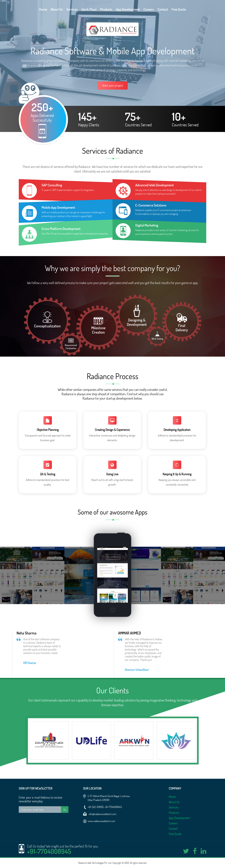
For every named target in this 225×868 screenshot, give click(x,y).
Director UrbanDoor (137, 670)
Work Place (89, 9)
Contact (163, 9)
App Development (128, 9)
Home (43, 9)
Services (72, 9)
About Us (57, 9)
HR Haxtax (30, 663)
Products (106, 9)
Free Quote (179, 9)
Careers (149, 9)
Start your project (113, 85)
